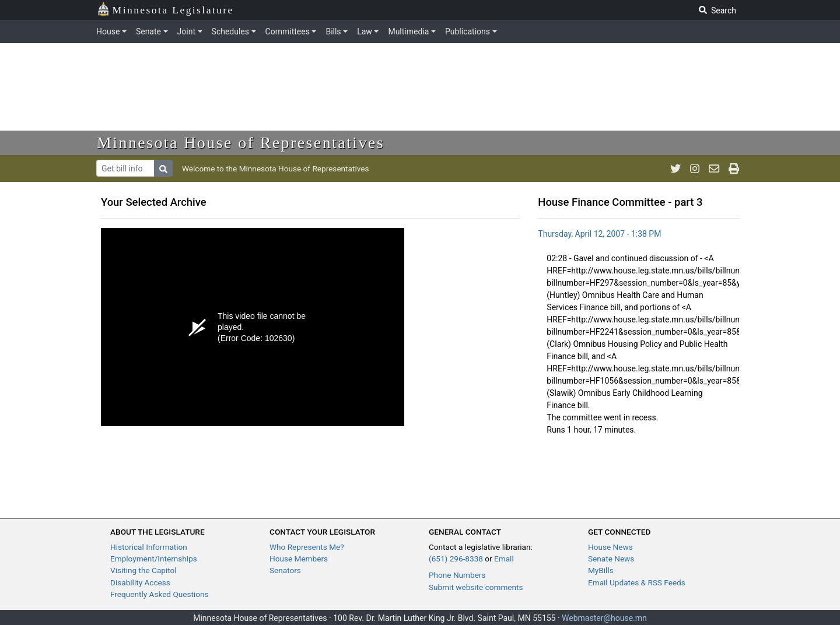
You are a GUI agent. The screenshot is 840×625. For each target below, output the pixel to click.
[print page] (734, 168)
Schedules (230, 31)
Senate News (611, 559)
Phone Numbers (457, 575)
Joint (186, 31)
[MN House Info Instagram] (695, 168)
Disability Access (140, 582)
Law (365, 31)
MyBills (601, 570)
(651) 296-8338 (456, 559)
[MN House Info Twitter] (675, 168)
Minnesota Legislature (165, 9)
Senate (148, 31)
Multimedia (408, 31)
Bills (333, 31)
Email (504, 559)
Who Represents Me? (307, 547)
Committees (288, 31)
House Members (299, 559)
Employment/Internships (154, 559)
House (108, 31)
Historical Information (149, 547)
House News (610, 547)
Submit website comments (476, 587)
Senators (285, 570)
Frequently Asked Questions (160, 594)
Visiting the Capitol (143, 570)
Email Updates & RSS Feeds (637, 582)
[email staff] (714, 168)
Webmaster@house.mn (604, 618)
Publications (468, 31)
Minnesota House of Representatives (241, 143)
